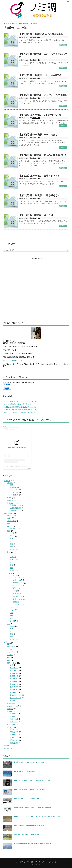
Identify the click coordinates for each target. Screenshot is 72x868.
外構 (9, 658)
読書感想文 (11, 503)
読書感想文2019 (16, 505)
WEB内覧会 (11, 647)
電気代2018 (14, 732)
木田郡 (15, 591)
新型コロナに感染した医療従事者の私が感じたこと (21, 412)
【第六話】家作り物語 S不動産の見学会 (40, 115)
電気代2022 (14, 743)
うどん (12, 575)
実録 (9, 660)
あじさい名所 (12, 515)
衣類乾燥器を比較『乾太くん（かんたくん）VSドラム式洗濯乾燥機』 (33, 807)
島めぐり (10, 526)
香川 (9, 573)
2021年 (16, 495)
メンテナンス (12, 652)
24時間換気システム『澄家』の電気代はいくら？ (27, 835)
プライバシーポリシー (41, 862)
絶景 (12, 544)
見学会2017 (14, 714)
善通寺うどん (18, 585)
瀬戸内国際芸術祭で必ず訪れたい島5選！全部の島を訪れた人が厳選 (32, 844)
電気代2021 (14, 740)
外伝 (12, 665)
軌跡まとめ (11, 724)
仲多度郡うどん (18, 583)
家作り (6, 642)
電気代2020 (14, 737)
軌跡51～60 (14, 681)
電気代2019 (14, 735)
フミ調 (38, 865)
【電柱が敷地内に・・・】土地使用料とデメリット (28, 771)
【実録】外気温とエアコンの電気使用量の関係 (26, 798)
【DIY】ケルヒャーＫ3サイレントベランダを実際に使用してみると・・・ (34, 780)
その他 (12, 533)
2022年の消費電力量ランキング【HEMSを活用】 (21, 401)
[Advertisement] (36, 288)
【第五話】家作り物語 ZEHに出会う (38, 135)
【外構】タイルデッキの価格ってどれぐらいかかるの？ (29, 762)
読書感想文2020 (16, 508)
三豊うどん (17, 577)
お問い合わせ (52, 862)
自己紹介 (7, 748)
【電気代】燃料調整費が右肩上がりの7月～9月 (20, 410)
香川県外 (16, 602)
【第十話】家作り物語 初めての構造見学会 (41, 34)
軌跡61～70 (14, 684)
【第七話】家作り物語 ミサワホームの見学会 (43, 95)
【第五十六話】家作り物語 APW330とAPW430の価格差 (30, 789)
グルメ (12, 538)
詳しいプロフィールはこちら (12, 360)
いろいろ (7, 481)
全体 (9, 524)
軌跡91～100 (15, 692)
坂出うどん (17, 588)
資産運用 (13, 488)
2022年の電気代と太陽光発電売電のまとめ (19, 404)
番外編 (9, 709)
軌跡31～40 (14, 676)
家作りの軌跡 (12, 663)
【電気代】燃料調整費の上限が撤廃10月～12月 (20, 407)
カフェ (12, 536)
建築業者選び (12, 703)
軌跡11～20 (14, 671)
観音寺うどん (18, 599)
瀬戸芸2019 (14, 528)
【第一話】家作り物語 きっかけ (36, 215)
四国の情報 (8, 513)
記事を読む (63, 45)
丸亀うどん (17, 580)
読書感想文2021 (16, 511)
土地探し (10, 655)
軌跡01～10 (36, 37)
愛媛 (9, 552)
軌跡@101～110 (16, 695)
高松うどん (17, 605)
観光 (12, 547)
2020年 (16, 492)
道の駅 (12, 549)
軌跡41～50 (14, 679)
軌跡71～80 (14, 687)
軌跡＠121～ (14, 701)
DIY (8, 644)
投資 (12, 485)
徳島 (9, 531)
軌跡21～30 (14, 673)
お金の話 (10, 483)
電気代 (9, 727)
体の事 (9, 498)
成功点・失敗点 (12, 706)
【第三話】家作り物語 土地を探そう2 (39, 176)
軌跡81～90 (14, 690)
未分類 (6, 746)
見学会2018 (14, 716)
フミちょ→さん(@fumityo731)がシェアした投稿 (18, 466)
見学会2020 (14, 722)
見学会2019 (14, 719)
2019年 (16, 489)
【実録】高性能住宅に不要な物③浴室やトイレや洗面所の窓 (30, 826)
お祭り (9, 518)
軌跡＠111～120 (16, 698)
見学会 (9, 712)
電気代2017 (14, 729)
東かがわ (16, 594)
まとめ (9, 649)
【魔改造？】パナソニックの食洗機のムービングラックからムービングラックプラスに (37, 817)
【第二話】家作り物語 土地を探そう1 (39, 195)
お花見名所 (11, 521)
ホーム (18, 862)
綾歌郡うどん (18, 596)
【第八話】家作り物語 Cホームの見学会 (40, 75)
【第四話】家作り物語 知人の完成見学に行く (43, 155)
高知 (9, 624)
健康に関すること (13, 500)
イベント (13, 554)
